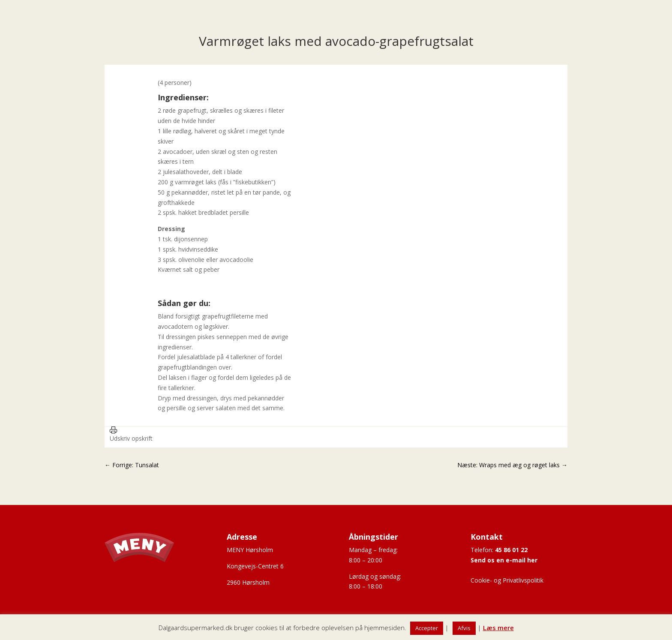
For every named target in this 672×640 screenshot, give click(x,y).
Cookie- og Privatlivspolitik (507, 580)
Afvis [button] (464, 628)
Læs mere (498, 628)
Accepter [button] (427, 628)
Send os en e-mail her (504, 560)
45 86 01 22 (511, 550)
